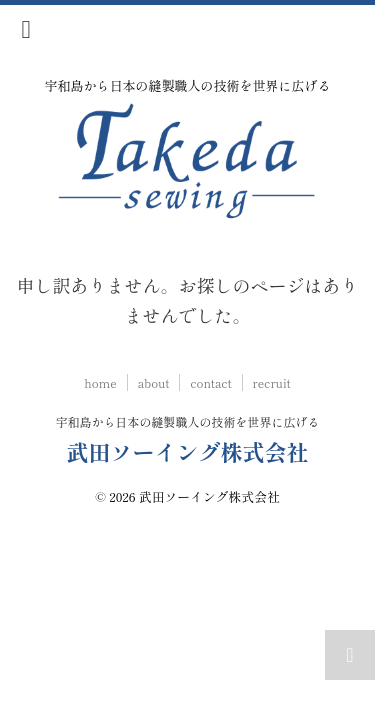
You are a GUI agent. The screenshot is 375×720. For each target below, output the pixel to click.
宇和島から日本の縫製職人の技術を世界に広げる (187, 421)
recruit (272, 382)
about (154, 382)
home (100, 382)
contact (210, 382)
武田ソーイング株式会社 (187, 451)
